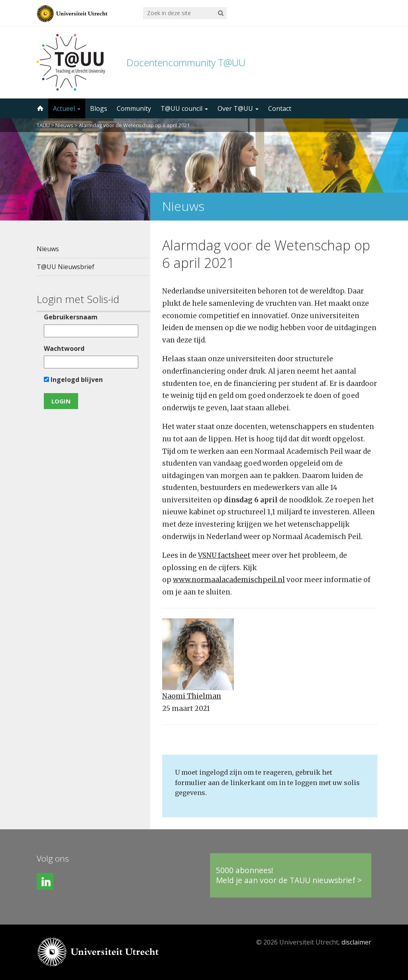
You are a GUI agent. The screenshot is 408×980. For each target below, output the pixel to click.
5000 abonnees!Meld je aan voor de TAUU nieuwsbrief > (289, 875)
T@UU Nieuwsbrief (66, 267)
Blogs (99, 108)
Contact (280, 108)
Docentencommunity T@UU (186, 62)
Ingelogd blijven (73, 380)
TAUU (43, 125)
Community (134, 108)
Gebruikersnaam (71, 317)
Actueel (67, 108)
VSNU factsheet (224, 555)
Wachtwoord (64, 348)
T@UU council (184, 108)
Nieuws (64, 125)
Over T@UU (238, 108)
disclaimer (356, 942)
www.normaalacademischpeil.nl (229, 580)
